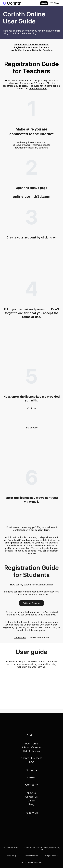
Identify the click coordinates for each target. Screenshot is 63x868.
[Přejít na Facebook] (31, 822)
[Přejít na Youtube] (39, 822)
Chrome (17, 147)
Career (31, 802)
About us (32, 795)
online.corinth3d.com (32, 198)
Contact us (20, 639)
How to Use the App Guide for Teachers (31, 50)
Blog (32, 806)
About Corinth (31, 745)
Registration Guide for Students (31, 47)
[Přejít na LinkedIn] (24, 822)
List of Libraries (31, 753)
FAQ (31, 763)
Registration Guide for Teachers (32, 45)
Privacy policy (11, 857)
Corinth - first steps (31, 760)
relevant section (38, 89)
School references (31, 749)
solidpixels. (38, 864)
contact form (42, 532)
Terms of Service (31, 857)
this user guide (37, 632)
